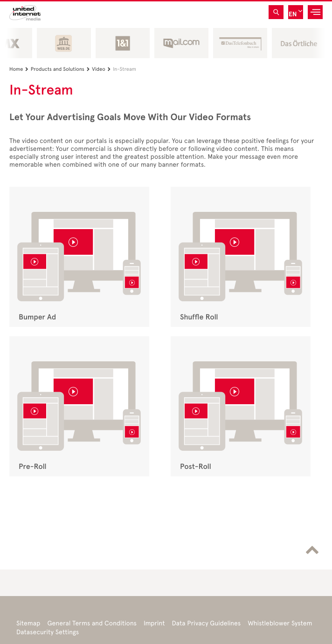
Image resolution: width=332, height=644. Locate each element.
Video (102, 69)
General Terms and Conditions (92, 623)
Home (20, 69)
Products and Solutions (62, 69)
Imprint (154, 623)
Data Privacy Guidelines (206, 623)
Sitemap (28, 623)
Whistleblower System (280, 623)
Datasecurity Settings (48, 632)
